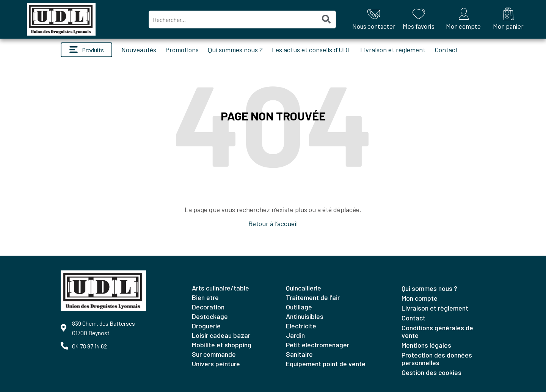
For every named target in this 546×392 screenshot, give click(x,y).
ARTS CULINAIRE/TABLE (220, 288)
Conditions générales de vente (437, 331)
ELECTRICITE (301, 326)
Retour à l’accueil (273, 223)
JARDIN (295, 335)
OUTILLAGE (299, 307)
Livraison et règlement (393, 50)
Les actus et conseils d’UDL (311, 50)
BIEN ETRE (205, 297)
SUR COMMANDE (214, 354)
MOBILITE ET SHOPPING (222, 345)
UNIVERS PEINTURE (216, 364)
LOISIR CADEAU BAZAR (221, 335)
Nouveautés (139, 50)
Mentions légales (426, 345)
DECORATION (208, 307)
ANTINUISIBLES (305, 316)
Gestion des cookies (431, 372)
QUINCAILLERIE (304, 288)
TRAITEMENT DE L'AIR (313, 297)
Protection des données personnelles (437, 359)
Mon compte (420, 298)
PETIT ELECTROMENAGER (318, 345)
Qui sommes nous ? (235, 50)
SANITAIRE (299, 354)
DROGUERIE (206, 326)
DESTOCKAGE (210, 316)
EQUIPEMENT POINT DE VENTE (326, 364)
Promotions (182, 50)
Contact (446, 50)
